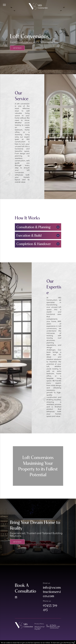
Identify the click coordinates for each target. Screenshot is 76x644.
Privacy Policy (39, 624)
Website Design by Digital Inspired (40, 628)
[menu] (4, 5)
